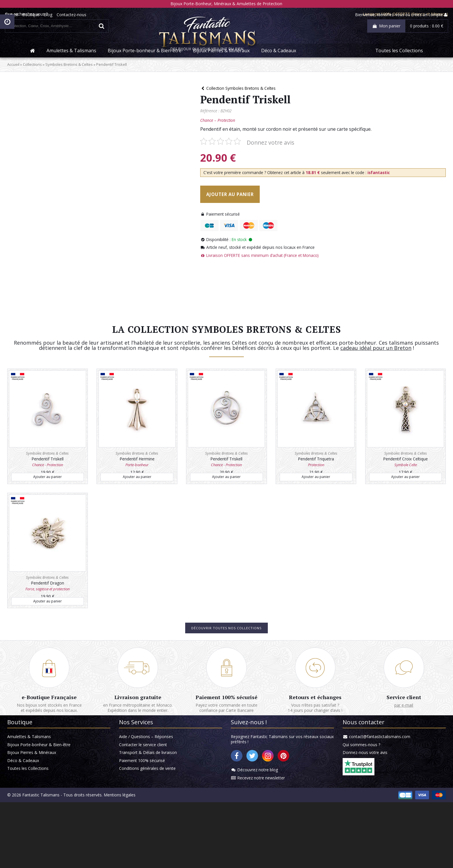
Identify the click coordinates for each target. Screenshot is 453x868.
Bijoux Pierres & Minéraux (221, 66)
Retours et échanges (307, 735)
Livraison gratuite (146, 735)
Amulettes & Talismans (71, 66)
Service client (388, 735)
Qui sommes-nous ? (352, 801)
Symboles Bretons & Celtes (86, 80)
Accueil (31, 15)
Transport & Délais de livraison (156, 810)
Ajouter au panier (244, 211)
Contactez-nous (91, 15)
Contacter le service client (151, 801)
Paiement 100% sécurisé (226, 735)
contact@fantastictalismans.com (371, 793)
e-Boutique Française (65, 735)
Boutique (50, 15)
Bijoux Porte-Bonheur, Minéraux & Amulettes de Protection (227, 4)
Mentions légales (137, 861)
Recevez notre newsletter (261, 836)
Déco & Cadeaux (279, 66)
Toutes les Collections (399, 66)
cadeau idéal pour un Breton (389, 376)
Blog (67, 15)
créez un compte (408, 15)
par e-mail (388, 743)
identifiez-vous (371, 15)
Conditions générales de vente (156, 827)
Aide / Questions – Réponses (154, 793)
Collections (49, 80)
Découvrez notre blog (257, 827)
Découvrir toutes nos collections (226, 655)
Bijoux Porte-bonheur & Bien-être (145, 66)
